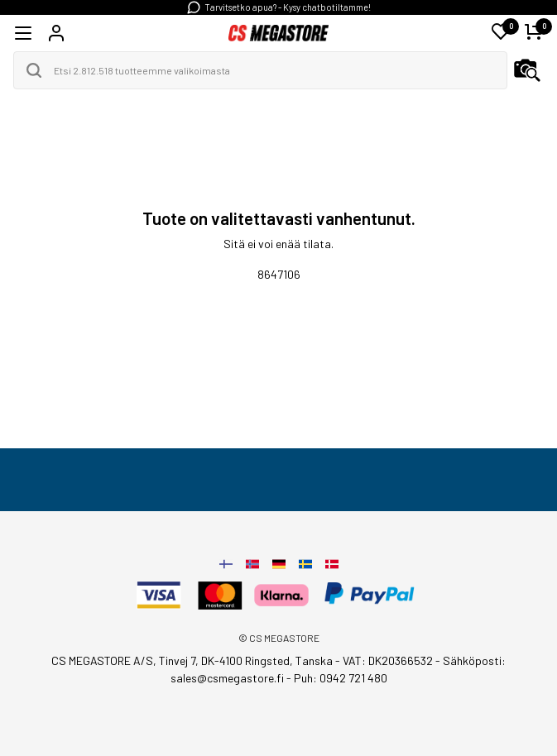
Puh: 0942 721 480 (341, 678)
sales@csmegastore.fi (227, 678)
